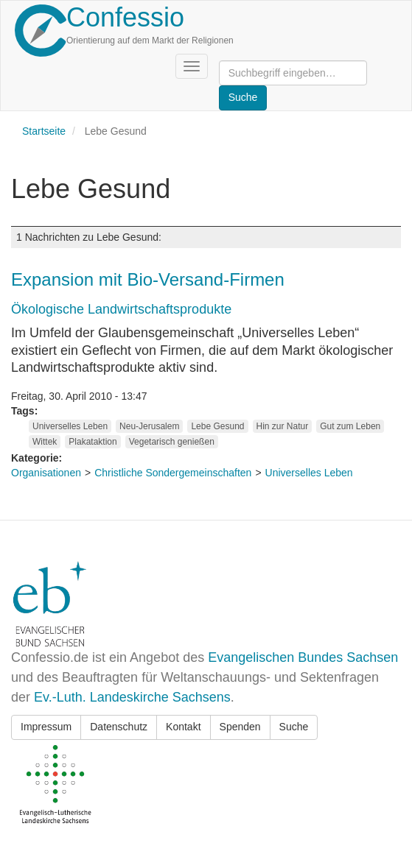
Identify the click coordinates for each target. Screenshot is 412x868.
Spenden (240, 727)
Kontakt (183, 727)
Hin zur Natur (283, 426)
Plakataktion (92, 442)
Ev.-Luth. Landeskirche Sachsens (132, 697)
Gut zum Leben (350, 426)
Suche (294, 727)
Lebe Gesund (217, 426)
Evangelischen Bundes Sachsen (303, 657)
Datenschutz (119, 727)
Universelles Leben (70, 426)
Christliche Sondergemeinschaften (173, 473)
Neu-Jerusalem (149, 426)
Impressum (46, 727)
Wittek (45, 442)
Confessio (125, 17)
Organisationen (46, 473)
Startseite (44, 131)
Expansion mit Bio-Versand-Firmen (148, 279)
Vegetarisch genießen (172, 442)
